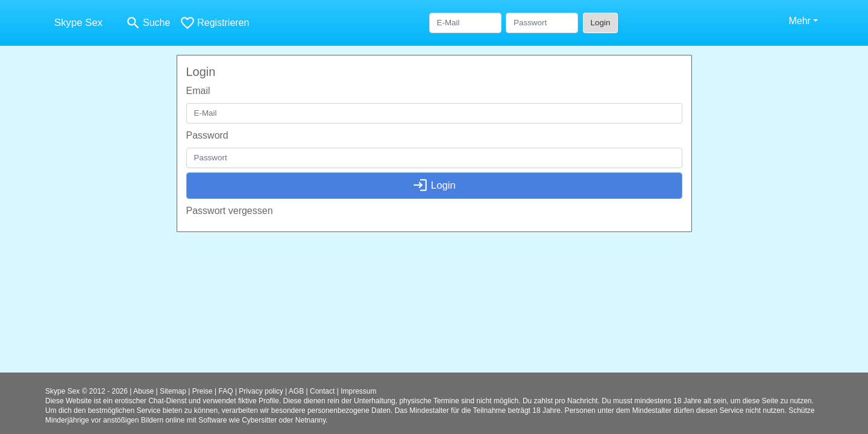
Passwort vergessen (230, 211)
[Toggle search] (148, 23)
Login (601, 23)
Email (198, 91)
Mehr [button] (799, 21)
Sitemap (173, 391)
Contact (322, 391)
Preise (203, 391)
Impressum (358, 391)
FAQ (226, 391)
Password (207, 135)
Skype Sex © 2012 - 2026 (86, 391)
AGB (296, 391)
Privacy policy (261, 391)
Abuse (143, 391)
